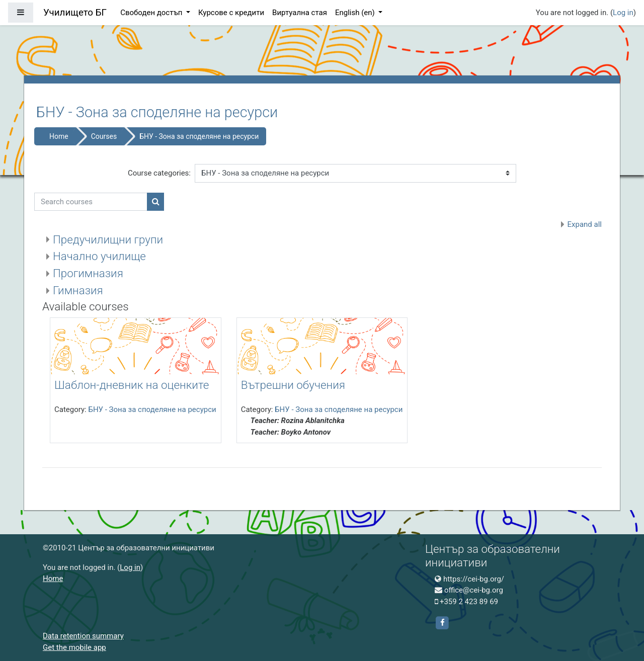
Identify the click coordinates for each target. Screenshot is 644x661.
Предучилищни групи (108, 239)
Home (59, 136)
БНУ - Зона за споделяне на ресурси (199, 136)
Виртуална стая (300, 13)
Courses (104, 136)
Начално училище (99, 256)
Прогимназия (88, 273)
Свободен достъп (152, 13)
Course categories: (159, 173)
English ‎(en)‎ (356, 13)
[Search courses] (91, 202)
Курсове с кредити (231, 13)
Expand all (585, 224)
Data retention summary (83, 636)
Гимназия (78, 290)
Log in (623, 13)
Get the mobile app (74, 647)
